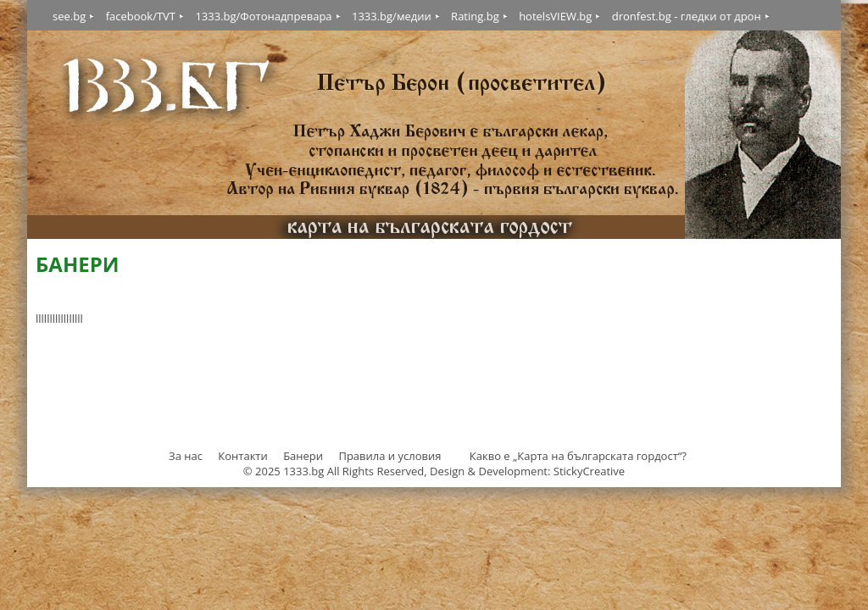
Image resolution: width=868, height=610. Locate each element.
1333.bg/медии (392, 16)
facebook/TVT (141, 16)
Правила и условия (389, 456)
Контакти (242, 456)
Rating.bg (475, 16)
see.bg (69, 16)
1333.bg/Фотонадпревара (263, 16)
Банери (304, 456)
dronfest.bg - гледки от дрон (687, 16)
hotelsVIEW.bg (555, 16)
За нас (186, 456)
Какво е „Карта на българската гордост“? (578, 456)
